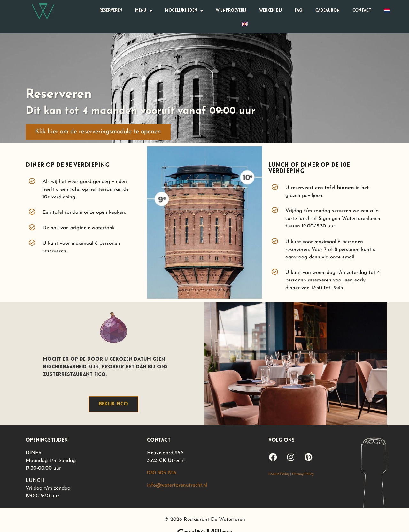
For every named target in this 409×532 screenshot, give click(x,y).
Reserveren (111, 10)
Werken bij (270, 10)
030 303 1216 (162, 473)
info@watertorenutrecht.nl (177, 485)
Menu (144, 11)
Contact (362, 10)
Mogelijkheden (184, 11)
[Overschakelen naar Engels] (245, 24)
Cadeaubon (328, 10)
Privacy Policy (303, 474)
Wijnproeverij (231, 10)
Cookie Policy (279, 474)
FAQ (299, 10)
